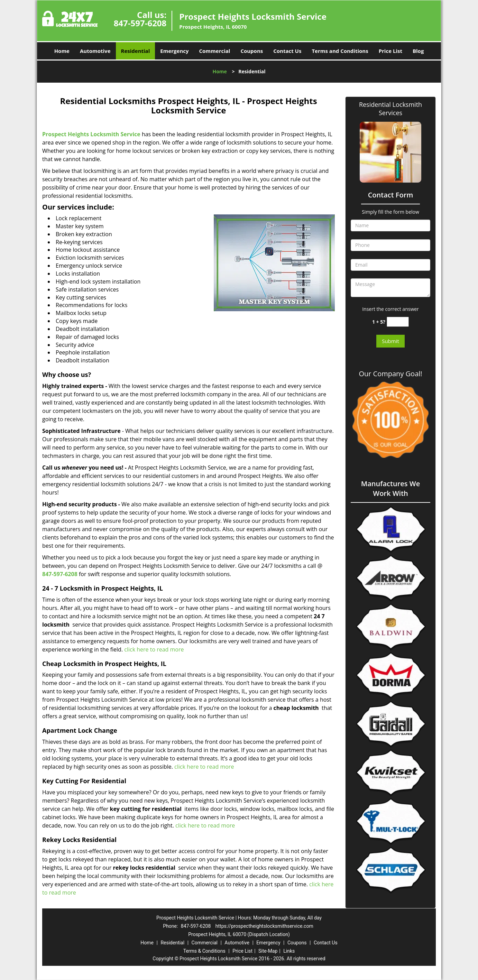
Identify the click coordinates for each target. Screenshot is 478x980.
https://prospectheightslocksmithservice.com (264, 926)
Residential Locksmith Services (390, 109)
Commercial (215, 51)
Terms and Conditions (340, 51)
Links (289, 951)
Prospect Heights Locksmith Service (91, 134)
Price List (390, 51)
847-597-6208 (140, 23)
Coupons (252, 51)
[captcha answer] (398, 322)
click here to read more (154, 649)
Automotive (95, 51)
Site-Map (268, 951)
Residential (136, 51)
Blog (418, 51)
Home (62, 51)
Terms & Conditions (204, 951)
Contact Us (287, 51)
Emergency (174, 51)
